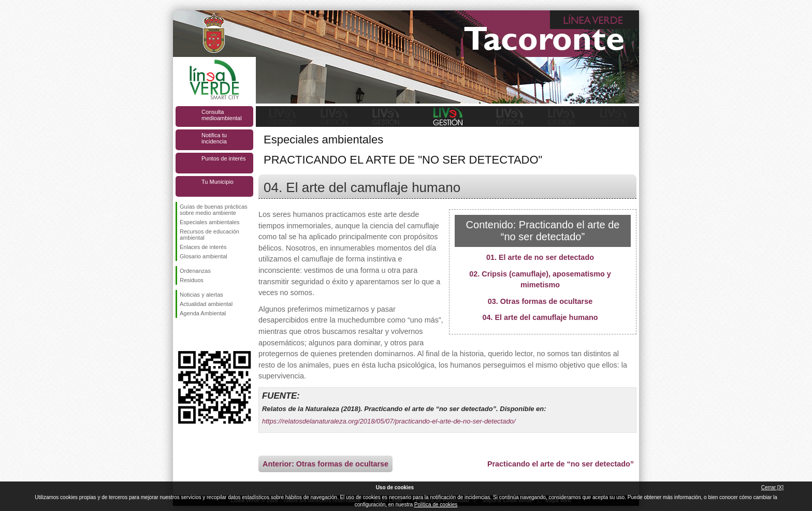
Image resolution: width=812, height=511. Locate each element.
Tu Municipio (218, 182)
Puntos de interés (224, 158)
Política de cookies (436, 505)
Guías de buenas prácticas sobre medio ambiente (214, 210)
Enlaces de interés (203, 247)
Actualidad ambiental (206, 304)
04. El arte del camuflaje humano (540, 317)
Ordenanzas (195, 271)
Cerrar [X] (772, 487)
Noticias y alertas (201, 295)
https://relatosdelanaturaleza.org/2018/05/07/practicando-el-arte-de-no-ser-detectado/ (389, 421)
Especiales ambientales (210, 222)
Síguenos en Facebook (182, 334)
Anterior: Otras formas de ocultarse (325, 464)
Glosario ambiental (204, 256)
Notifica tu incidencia (214, 138)
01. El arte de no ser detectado (540, 257)
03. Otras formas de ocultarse (540, 301)
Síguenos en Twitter (199, 334)
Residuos (192, 280)
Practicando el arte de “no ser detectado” (561, 464)
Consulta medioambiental (222, 115)
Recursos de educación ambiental (209, 235)
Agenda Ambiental (203, 313)
